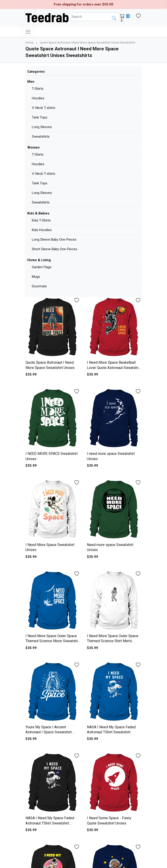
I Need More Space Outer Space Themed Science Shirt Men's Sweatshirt (113, 641)
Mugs (36, 277)
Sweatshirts (41, 137)
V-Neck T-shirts (44, 108)
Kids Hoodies (42, 230)
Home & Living (39, 260)
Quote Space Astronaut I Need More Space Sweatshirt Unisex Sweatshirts (88, 42)
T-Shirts (38, 89)
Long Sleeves (42, 127)
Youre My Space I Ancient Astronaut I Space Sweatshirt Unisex (49, 732)
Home (30, 42)
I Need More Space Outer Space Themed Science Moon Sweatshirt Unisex (53, 641)
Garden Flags (42, 267)
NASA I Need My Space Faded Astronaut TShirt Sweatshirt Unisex (111, 732)
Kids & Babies (38, 213)
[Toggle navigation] (28, 32)
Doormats (39, 286)
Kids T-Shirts (41, 220)
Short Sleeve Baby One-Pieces (54, 249)
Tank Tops (40, 117)
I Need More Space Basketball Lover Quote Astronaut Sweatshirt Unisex (114, 368)
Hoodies (38, 98)
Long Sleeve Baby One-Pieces (54, 240)
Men (31, 82)
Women (33, 147)
